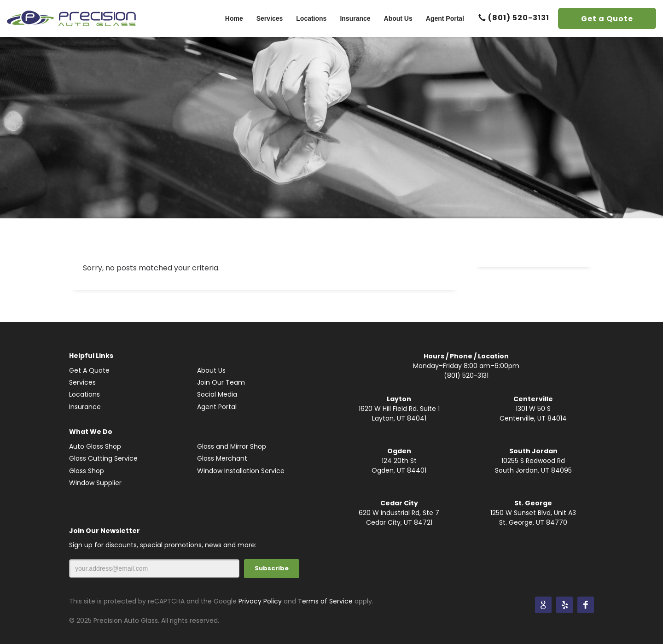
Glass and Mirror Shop (232, 446)
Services (82, 382)
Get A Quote (89, 370)
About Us (211, 370)
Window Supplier (95, 483)
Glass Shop (87, 471)
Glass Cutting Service (103, 458)
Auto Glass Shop (95, 446)
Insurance (85, 407)
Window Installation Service (241, 471)
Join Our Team (221, 382)
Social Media (217, 394)
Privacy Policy (260, 601)
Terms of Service (325, 601)
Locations (84, 394)
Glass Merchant (222, 458)
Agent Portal (217, 407)
